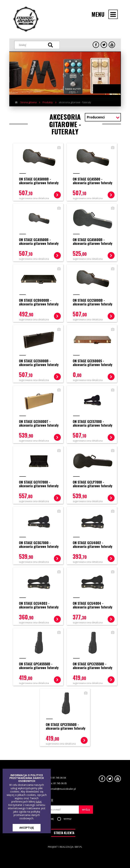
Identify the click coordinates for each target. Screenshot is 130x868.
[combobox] (103, 118)
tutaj (39, 802)
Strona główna (28, 102)
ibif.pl (78, 846)
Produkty (48, 102)
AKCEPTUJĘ (27, 828)
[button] (68, 818)
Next (111, 89)
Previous (103, 89)
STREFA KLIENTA (64, 832)
